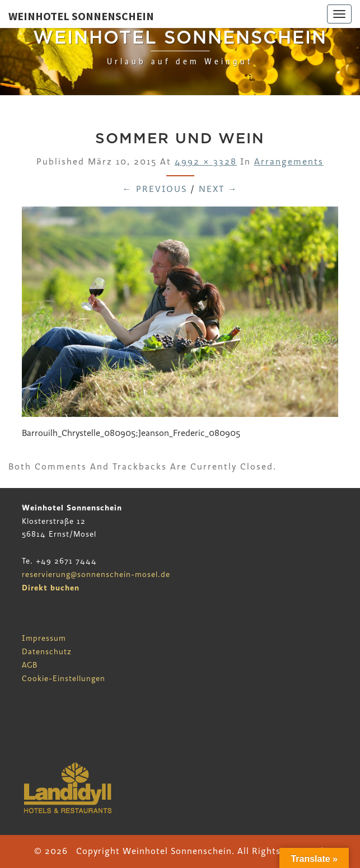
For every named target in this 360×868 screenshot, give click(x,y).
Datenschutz (47, 652)
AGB (30, 665)
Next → (218, 189)
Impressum (44, 638)
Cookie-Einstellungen (64, 679)
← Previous (155, 189)
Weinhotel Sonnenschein (81, 16)
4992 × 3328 (206, 162)
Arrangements (289, 162)
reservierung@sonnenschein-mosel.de (96, 574)
